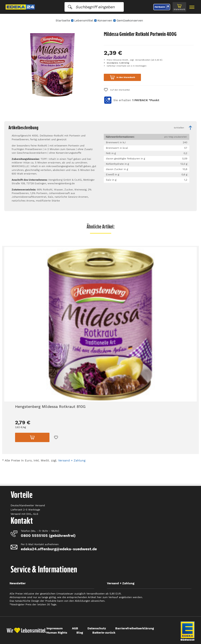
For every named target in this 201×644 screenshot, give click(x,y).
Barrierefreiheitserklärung (135, 628)
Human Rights (57, 633)
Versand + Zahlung (72, 460)
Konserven (105, 20)
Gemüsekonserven (130, 20)
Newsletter (18, 583)
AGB (75, 628)
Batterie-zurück (104, 633)
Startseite (63, 20)
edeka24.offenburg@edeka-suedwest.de (59, 549)
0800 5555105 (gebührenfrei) (48, 535)
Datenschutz (97, 628)
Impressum (55, 628)
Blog (80, 633)
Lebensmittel (84, 20)
